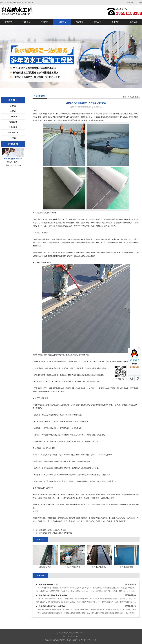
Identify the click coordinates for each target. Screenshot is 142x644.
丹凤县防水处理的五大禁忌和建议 (53, 595)
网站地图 (130, 2)
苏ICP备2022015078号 (88, 640)
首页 (124, 97)
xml (136, 2)
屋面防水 (44, 22)
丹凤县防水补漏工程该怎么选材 (52, 606)
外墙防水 (13, 111)
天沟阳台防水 (13, 133)
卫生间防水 (13, 116)
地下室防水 (13, 122)
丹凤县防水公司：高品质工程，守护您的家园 (56, 533)
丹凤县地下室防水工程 (48, 585)
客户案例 (80, 22)
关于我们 (115, 22)
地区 (140, 2)
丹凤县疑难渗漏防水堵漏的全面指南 (52, 530)
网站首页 (9, 22)
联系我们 (133, 22)
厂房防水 (13, 138)
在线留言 (98, 22)
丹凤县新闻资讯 (134, 97)
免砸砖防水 (13, 127)
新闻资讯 (62, 22)
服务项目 (27, 22)
